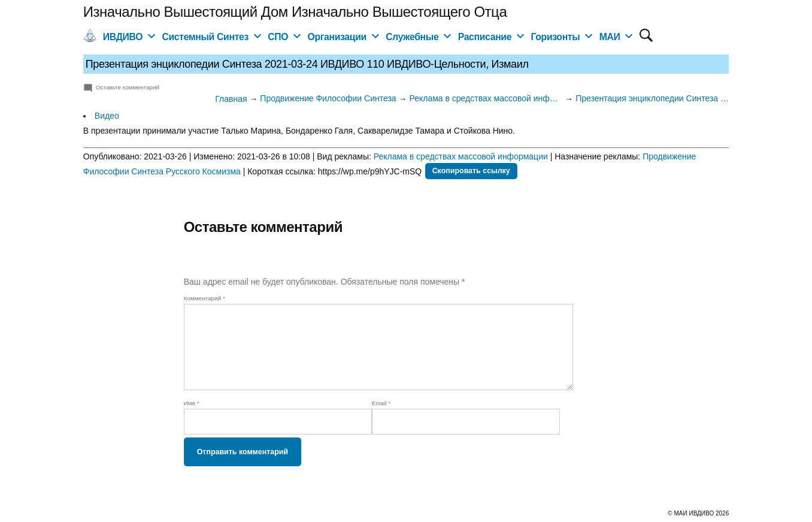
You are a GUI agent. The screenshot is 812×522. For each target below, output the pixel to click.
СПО (278, 37)
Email (381, 403)
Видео (107, 116)
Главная (231, 99)
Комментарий (204, 298)
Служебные (412, 37)
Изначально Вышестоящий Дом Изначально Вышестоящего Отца (295, 12)
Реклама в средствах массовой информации (461, 156)
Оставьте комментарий (128, 87)
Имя (192, 403)
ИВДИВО (123, 37)
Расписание (485, 37)
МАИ (610, 37)
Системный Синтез (205, 37)
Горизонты (555, 37)
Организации (337, 37)
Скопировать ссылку (471, 171)
